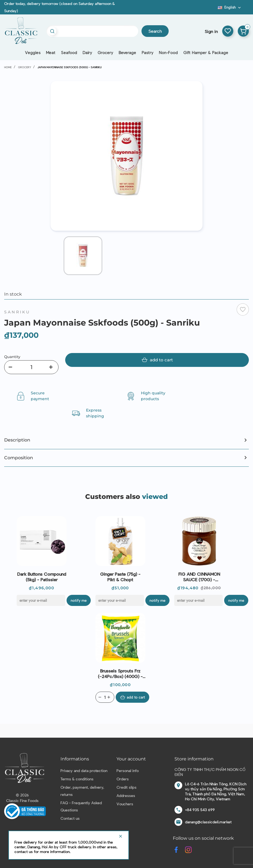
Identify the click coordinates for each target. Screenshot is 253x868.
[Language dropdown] (230, 7)
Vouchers (125, 804)
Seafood (69, 52)
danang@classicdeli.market (208, 822)
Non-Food (168, 52)
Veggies (33, 52)
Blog (214, 9)
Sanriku (17, 312)
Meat (51, 52)
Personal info (128, 771)
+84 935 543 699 (200, 810)
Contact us (70, 818)
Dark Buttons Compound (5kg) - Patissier (42, 577)
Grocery (105, 52)
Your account (131, 759)
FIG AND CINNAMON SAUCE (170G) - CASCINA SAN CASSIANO (199, 577)
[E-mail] (41, 600)
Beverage (127, 52)
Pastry (148, 52)
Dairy (87, 52)
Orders (123, 779)
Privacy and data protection (84, 771)
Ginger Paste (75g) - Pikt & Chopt (120, 577)
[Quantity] (31, 367)
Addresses (126, 795)
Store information (194, 759)
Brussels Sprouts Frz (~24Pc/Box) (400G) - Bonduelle (120, 674)
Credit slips (126, 787)
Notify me (79, 600)
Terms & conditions (77, 779)
